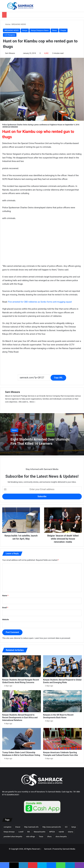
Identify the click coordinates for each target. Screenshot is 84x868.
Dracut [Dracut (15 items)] (18, 827)
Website (6, 620)
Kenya (25, 30)
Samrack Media (69, 849)
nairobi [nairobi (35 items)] (61, 832)
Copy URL (58, 378)
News (55, 30)
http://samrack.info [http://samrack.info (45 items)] (31, 827)
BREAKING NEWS (19, 24)
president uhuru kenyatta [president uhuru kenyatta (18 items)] (13, 837)
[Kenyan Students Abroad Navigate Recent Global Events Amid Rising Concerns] (22, 666)
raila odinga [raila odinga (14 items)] (30, 837)
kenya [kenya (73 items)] (74, 827)
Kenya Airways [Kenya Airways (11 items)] (9, 832)
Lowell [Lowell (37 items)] (21, 832)
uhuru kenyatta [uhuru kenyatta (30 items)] (61, 837)
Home (7, 24)
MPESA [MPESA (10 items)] (52, 832)
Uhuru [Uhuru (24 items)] (49, 837)
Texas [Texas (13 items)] (41, 837)
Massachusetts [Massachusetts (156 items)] (40, 832)
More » (32, 402)
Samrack (48, 849)
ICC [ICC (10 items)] (66, 827)
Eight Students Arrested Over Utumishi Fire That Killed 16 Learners (41, 441)
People (63, 30)
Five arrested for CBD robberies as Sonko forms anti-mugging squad (40, 302)
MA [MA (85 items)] (29, 832)
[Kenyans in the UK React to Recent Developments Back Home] (62, 701)
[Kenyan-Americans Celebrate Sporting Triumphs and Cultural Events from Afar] (62, 739)
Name (5, 596)
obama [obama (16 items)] (70, 832)
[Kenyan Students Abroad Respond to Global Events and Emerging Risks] (62, 666)
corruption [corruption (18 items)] (8, 827)
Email (5, 608)
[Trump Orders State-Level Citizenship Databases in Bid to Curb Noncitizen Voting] (22, 739)
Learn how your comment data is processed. (53, 638)
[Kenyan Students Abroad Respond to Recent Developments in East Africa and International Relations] (22, 701)
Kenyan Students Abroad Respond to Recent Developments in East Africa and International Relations (20, 718)
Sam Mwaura (10, 53)
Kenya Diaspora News (40, 30)
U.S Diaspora (10, 35)
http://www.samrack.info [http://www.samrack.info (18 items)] (52, 827)
